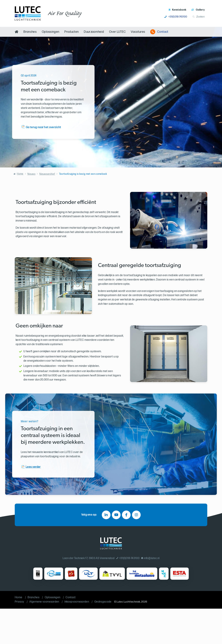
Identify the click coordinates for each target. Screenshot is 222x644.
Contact (159, 32)
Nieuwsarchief (47, 174)
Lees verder (33, 467)
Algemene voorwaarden (44, 602)
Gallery (198, 10)
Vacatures (138, 32)
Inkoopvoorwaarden (77, 602)
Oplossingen (51, 32)
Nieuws (31, 174)
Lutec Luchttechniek (128, 602)
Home (20, 174)
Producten (71, 32)
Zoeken (199, 17)
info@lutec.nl (150, 558)
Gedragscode (103, 602)
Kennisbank (178, 10)
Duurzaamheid (94, 32)
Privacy (19, 602)
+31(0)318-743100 (176, 17)
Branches (30, 32)
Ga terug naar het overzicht (44, 127)
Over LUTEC (117, 32)
